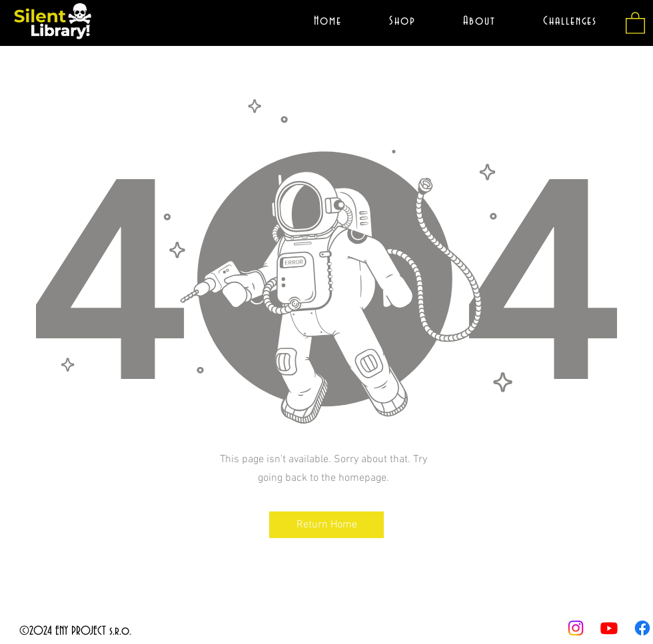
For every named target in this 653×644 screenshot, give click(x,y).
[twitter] (609, 628)
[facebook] (642, 628)
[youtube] (576, 628)
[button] (635, 22)
